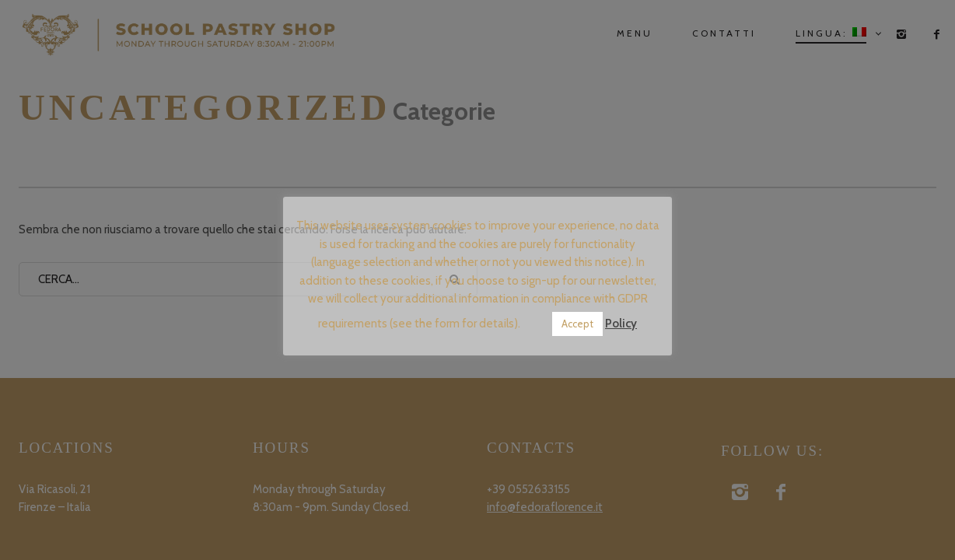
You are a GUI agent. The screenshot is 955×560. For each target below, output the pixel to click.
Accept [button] (577, 324)
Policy (621, 324)
